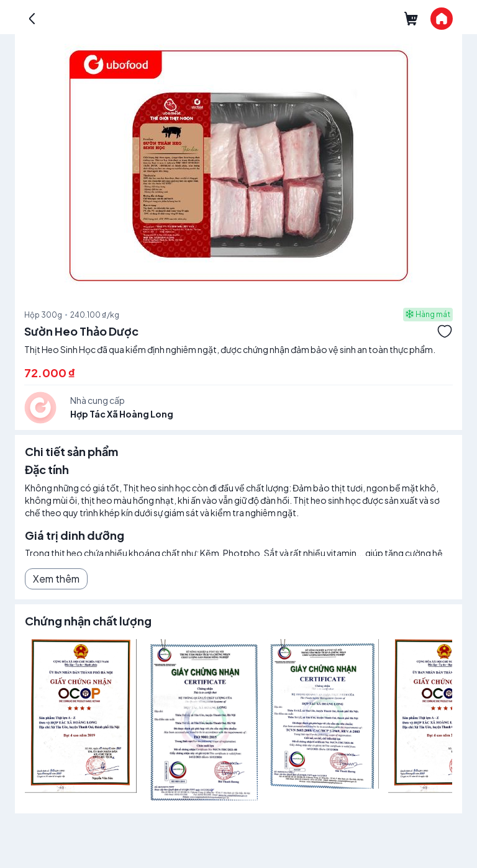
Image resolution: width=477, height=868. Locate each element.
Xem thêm (56, 579)
